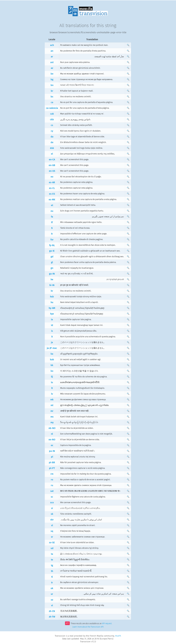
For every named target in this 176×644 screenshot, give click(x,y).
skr (52, 520)
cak (52, 114)
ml (52, 405)
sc (52, 497)
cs (52, 125)
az (52, 68)
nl (52, 434)
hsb (52, 297)
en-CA (52, 160)
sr (52, 537)
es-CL (52, 188)
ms (52, 417)
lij (52, 377)
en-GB (52, 165)
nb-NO (52, 428)
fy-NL (52, 245)
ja (52, 342)
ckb (52, 120)
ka (52, 354)
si (52, 508)
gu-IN (52, 274)
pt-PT (52, 468)
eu (52, 211)
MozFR (118, 636)
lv (52, 394)
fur (52, 240)
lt (52, 388)
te (52, 560)
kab (52, 360)
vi (52, 605)
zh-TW (52, 617)
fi (52, 228)
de (52, 142)
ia (52, 320)
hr (52, 291)
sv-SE (52, 543)
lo (52, 382)
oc (52, 445)
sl (52, 525)
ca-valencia (52, 108)
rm (52, 474)
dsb (52, 148)
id (52, 325)
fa (52, 217)
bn (52, 85)
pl (52, 457)
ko (52, 371)
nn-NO (52, 440)
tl (52, 577)
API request (107, 624)
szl (52, 548)
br (52, 91)
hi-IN (52, 285)
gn (52, 268)
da (52, 137)
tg (52, 565)
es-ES (52, 194)
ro (52, 480)
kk (52, 365)
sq (52, 531)
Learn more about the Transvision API (88, 627)
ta (52, 554)
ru (52, 485)
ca (52, 102)
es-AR (52, 182)
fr (52, 234)
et (52, 205)
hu (52, 302)
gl (52, 262)
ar (52, 57)
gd (52, 257)
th (52, 571)
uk (52, 588)
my (52, 422)
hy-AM (52, 308)
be (52, 74)
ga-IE (52, 251)
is (52, 331)
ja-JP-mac (52, 348)
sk (52, 514)
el (52, 154)
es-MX (52, 200)
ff (52, 222)
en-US (52, 171)
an (52, 51)
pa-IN (52, 451)
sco (52, 503)
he (52, 280)
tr (52, 583)
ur (52, 594)
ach (52, 45)
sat (52, 491)
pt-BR (52, 463)
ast (52, 62)
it (52, 337)
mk (52, 400)
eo (52, 177)
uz (52, 600)
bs (52, 97)
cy (52, 131)
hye (52, 314)
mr (52, 411)
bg (52, 80)
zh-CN (52, 611)
